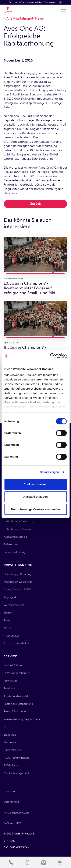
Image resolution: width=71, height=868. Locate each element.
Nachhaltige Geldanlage (18, 582)
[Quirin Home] (8, 9)
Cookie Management (16, 773)
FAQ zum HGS (13, 823)
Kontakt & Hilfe (13, 665)
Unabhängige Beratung (18, 574)
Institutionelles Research (18, 529)
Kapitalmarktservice (15, 537)
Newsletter (10, 681)
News (7, 628)
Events (8, 620)
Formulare (10, 742)
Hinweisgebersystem (16, 813)
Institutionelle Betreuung (19, 521)
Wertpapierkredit (14, 605)
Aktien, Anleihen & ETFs (18, 590)
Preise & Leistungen (16, 711)
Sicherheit (10, 735)
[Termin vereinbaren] (27, 862)
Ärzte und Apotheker (16, 643)
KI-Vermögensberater (17, 673)
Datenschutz (11, 802)
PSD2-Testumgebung (17, 758)
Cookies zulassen (36, 484)
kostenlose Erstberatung (18, 704)
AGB (7, 727)
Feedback (10, 688)
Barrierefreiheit (13, 750)
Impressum (11, 791)
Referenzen (11, 544)
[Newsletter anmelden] (44, 862)
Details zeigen (49, 472)
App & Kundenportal (16, 696)
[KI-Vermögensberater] (60, 862)
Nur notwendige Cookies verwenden (35, 509)
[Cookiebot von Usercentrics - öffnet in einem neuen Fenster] (51, 356)
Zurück (35, 204)
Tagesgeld (10, 597)
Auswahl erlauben (35, 497)
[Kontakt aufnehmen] (11, 862)
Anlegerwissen (12, 636)
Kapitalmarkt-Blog (15, 552)
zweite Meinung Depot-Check (22, 719)
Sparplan (9, 613)
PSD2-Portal (11, 765)
